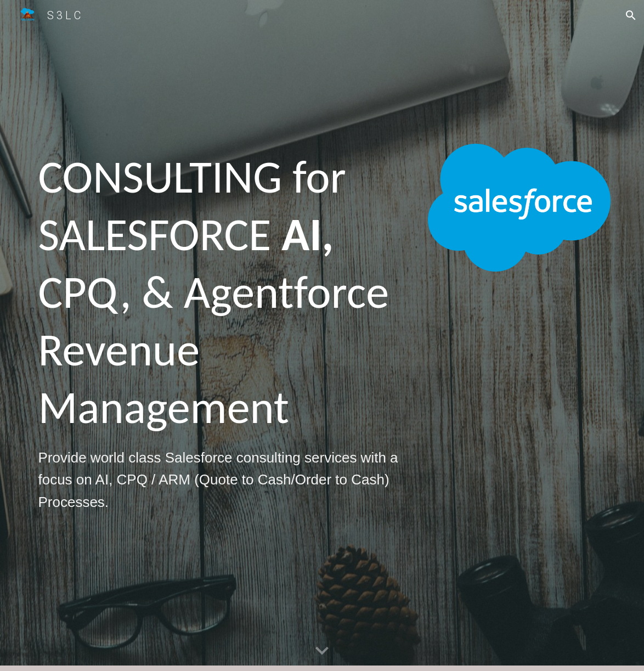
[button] (631, 15)
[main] (223, 335)
